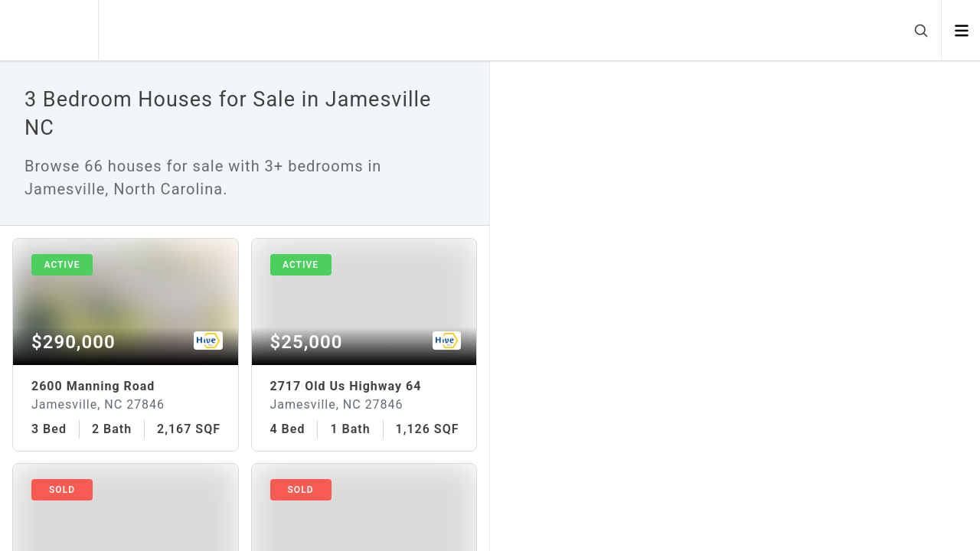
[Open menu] (961, 31)
